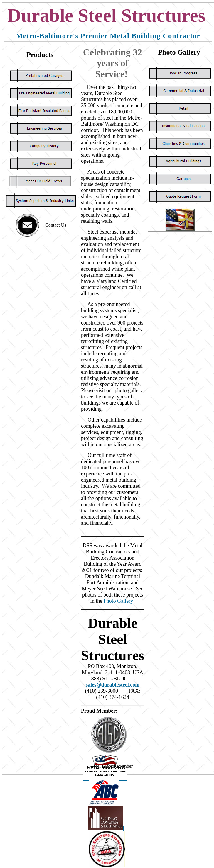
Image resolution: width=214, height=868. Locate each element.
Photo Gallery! (119, 601)
